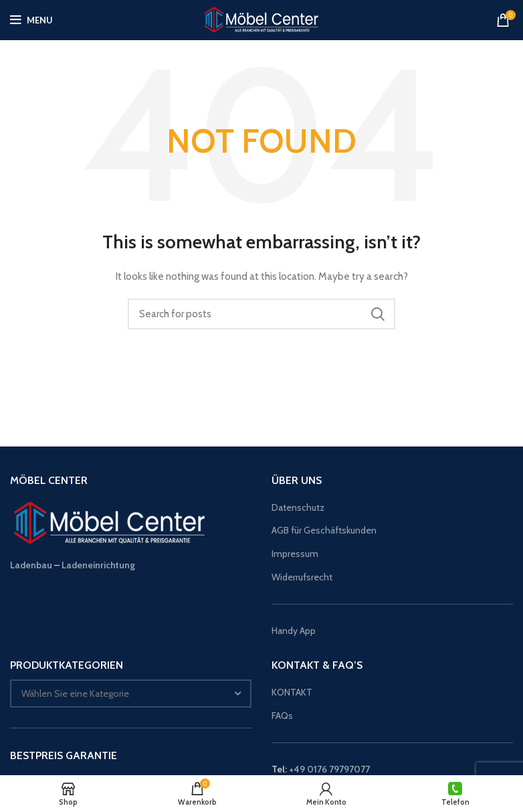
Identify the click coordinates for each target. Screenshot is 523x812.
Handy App (295, 631)
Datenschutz (298, 507)
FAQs (282, 716)
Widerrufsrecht (302, 577)
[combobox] (131, 694)
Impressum (295, 554)
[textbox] (75, 694)
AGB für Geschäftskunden (324, 530)
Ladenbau (31, 565)
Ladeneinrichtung (98, 565)
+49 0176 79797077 (329, 769)
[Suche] (261, 314)
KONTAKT (292, 692)
